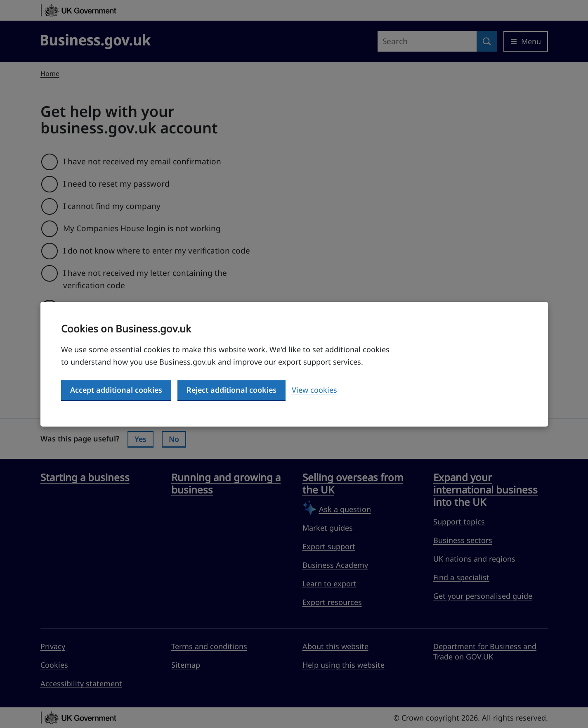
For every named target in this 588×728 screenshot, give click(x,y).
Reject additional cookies (231, 390)
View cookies (314, 390)
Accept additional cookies (116, 390)
